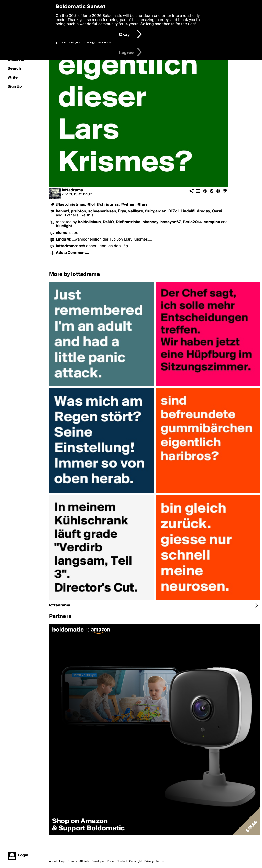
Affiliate (84, 861)
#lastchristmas (70, 205)
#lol (91, 205)
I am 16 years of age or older (87, 42)
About (53, 861)
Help (62, 861)
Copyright (136, 861)
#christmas (108, 205)
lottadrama (72, 190)
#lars (143, 205)
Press (111, 861)
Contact (122, 861)
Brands (72, 861)
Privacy (149, 861)
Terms (160, 861)
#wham (128, 205)
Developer (98, 861)
